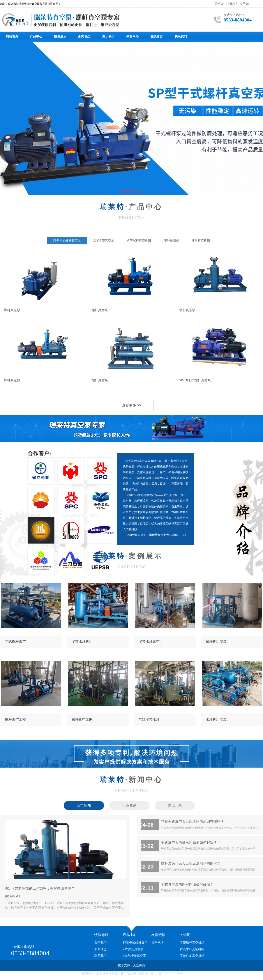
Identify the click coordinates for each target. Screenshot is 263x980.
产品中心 (36, 37)
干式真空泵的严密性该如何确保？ (187, 884)
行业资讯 (129, 805)
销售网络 (132, 37)
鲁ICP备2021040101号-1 (166, 973)
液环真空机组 (201, 241)
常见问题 (175, 805)
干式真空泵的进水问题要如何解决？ (189, 842)
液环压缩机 (171, 241)
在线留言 (233, 4)
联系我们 (245, 4)
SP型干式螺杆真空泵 (67, 241)
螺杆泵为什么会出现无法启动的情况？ (191, 863)
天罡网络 (157, 943)
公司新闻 (84, 805)
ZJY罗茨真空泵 (104, 241)
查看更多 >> (125, 405)
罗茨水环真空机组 (192, 949)
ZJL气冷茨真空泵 (135, 956)
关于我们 (220, 4)
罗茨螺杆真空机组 (139, 241)
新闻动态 (84, 37)
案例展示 (60, 37)
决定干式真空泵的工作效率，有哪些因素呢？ (40, 888)
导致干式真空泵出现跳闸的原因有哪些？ (192, 821)
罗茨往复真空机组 (192, 956)
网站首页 (12, 37)
